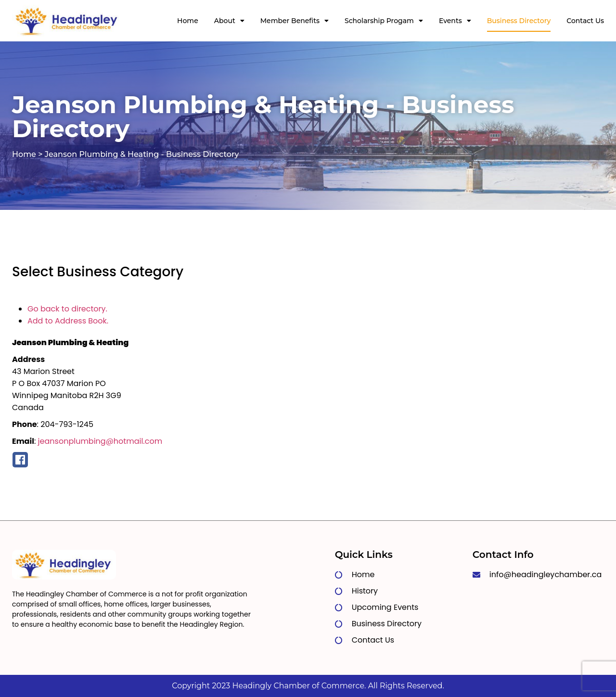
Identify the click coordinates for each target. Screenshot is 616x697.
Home (188, 21)
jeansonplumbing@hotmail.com (100, 441)
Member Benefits (295, 21)
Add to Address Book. (68, 321)
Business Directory (519, 21)
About (229, 21)
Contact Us (585, 21)
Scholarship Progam (384, 21)
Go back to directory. (67, 309)
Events (455, 21)
